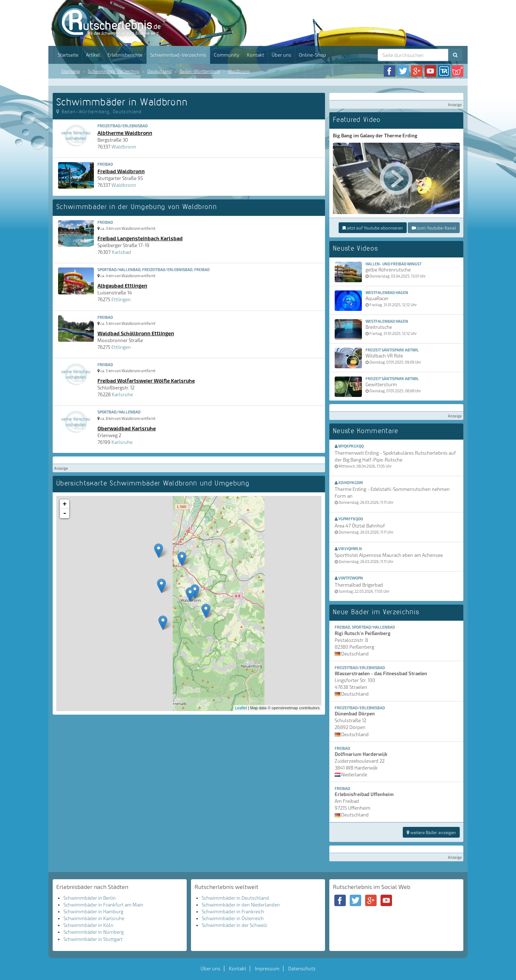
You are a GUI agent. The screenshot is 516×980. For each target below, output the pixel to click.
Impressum (267, 969)
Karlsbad (121, 252)
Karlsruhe (122, 394)
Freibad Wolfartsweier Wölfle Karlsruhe (146, 380)
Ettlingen (121, 299)
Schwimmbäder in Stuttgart (93, 939)
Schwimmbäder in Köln (88, 925)
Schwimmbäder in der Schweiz (235, 925)
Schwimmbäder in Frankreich (233, 912)
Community (227, 55)
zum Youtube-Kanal (434, 228)
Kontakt (255, 55)
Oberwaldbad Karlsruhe (127, 428)
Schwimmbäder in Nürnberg (94, 932)
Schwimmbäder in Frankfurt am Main (103, 905)
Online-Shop (312, 55)
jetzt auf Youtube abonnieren (373, 228)
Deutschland (159, 71)
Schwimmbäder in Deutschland (235, 898)
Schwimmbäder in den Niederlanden (241, 905)
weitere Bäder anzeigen (431, 832)
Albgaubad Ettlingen (122, 285)
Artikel (93, 55)
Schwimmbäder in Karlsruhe (94, 918)
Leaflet (241, 708)
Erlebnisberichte (125, 55)
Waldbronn (239, 71)
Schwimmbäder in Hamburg (93, 912)
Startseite (68, 55)
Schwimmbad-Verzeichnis (178, 55)
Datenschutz (302, 969)
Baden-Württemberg (200, 71)
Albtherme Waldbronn (125, 133)
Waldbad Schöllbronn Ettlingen (136, 333)
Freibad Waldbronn (121, 171)
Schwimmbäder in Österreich (233, 918)
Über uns (281, 55)
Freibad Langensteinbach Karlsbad (140, 238)
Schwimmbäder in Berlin (90, 898)
